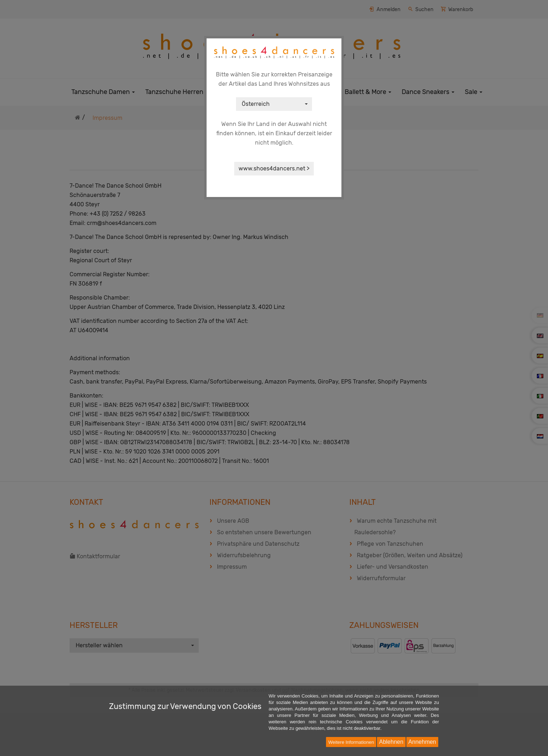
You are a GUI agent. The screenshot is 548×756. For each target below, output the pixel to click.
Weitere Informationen (351, 742)
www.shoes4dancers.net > (274, 168)
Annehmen (422, 742)
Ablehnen (391, 742)
